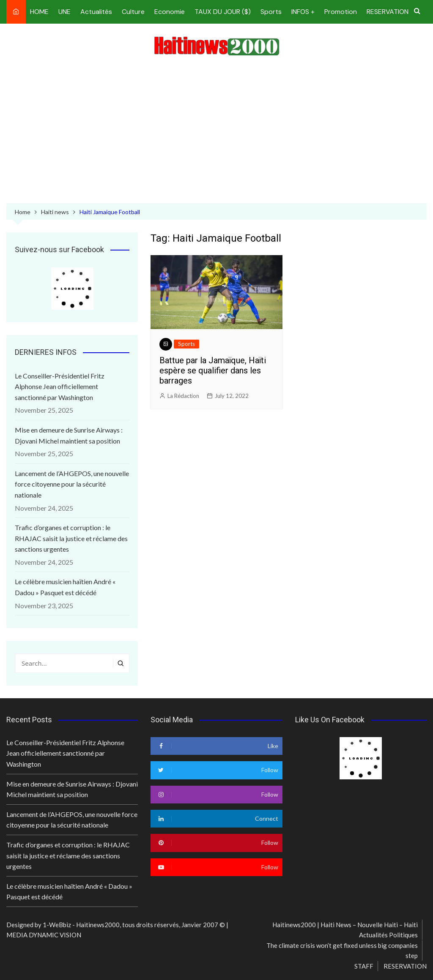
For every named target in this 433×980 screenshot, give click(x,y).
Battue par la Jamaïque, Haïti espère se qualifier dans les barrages (213, 370)
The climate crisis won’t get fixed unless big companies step (342, 950)
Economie (170, 12)
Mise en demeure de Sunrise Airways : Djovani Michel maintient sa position (69, 435)
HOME (39, 12)
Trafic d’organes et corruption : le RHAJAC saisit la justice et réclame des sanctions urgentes (71, 538)
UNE (64, 12)
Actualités (96, 12)
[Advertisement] (216, 131)
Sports (271, 12)
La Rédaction (183, 396)
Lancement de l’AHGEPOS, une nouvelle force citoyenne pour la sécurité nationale (72, 484)
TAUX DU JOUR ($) (223, 12)
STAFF (364, 966)
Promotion (341, 12)
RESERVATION (388, 12)
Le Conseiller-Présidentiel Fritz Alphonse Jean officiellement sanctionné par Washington (60, 387)
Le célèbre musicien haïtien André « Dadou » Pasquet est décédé (65, 587)
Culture (133, 12)
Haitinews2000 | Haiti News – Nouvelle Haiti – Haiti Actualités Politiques (345, 930)
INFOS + (303, 12)
